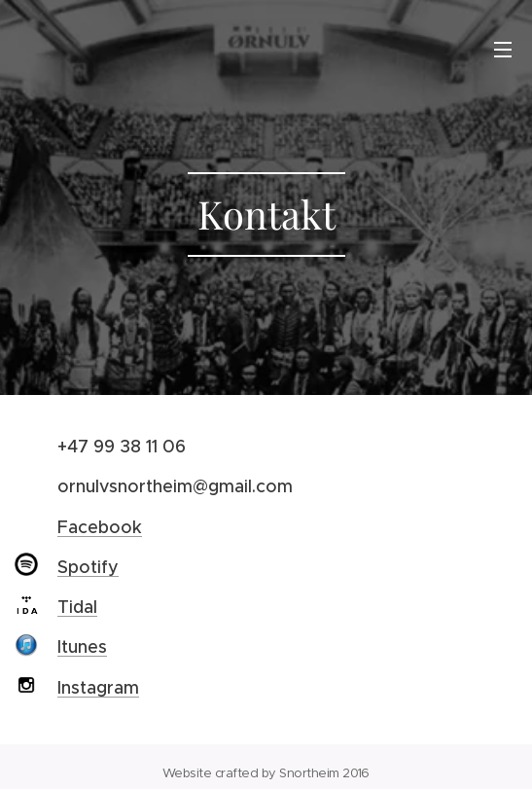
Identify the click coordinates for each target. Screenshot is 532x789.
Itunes (82, 647)
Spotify (88, 566)
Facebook (100, 526)
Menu (503, 50)
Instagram (98, 687)
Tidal (77, 607)
